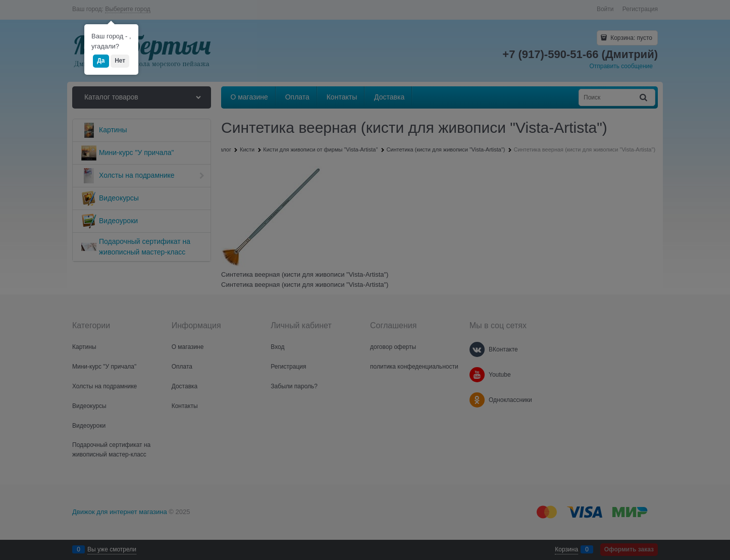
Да (101, 61)
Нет (120, 61)
